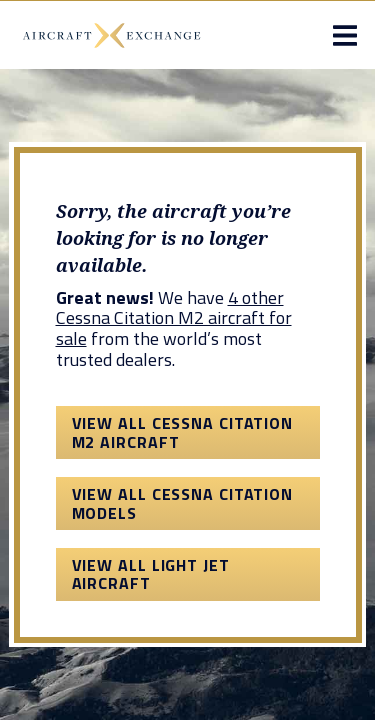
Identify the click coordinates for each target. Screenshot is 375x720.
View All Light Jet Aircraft (151, 574)
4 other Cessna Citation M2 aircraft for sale (174, 318)
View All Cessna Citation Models (183, 503)
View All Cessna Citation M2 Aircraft (183, 432)
